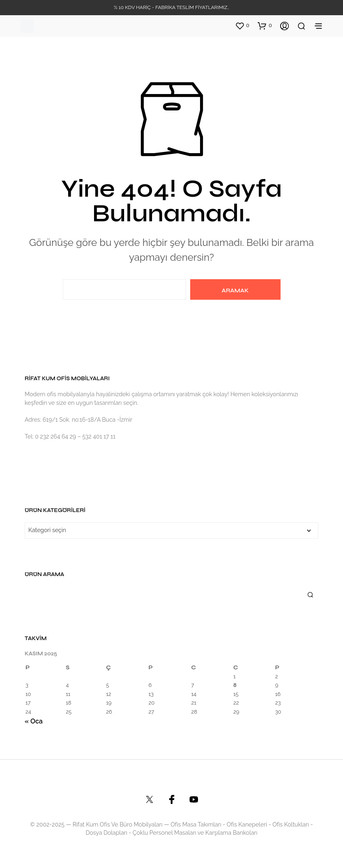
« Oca (34, 721)
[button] (242, 25)
